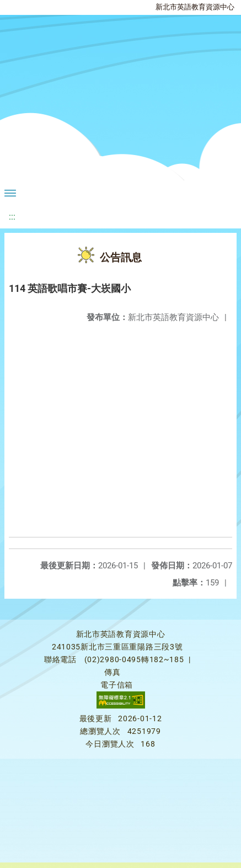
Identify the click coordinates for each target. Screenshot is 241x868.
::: (12, 217)
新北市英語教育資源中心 (195, 7)
